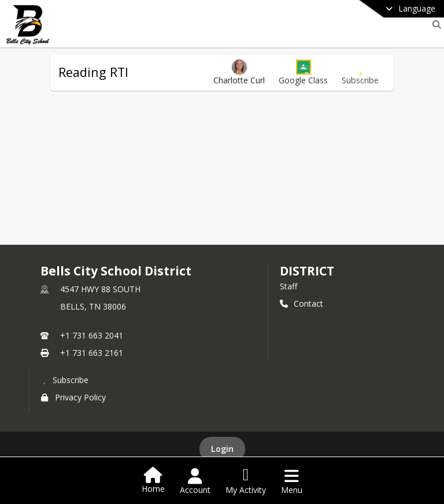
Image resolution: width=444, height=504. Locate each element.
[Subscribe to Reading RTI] (360, 73)
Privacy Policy (73, 397)
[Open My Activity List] (246, 481)
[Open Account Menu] (195, 481)
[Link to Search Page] (434, 25)
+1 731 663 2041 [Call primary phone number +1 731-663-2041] (92, 335)
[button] (303, 73)
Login (222, 449)
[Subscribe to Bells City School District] (65, 380)
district (307, 271)
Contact (301, 303)
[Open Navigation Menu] (292, 481)
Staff (288, 286)
